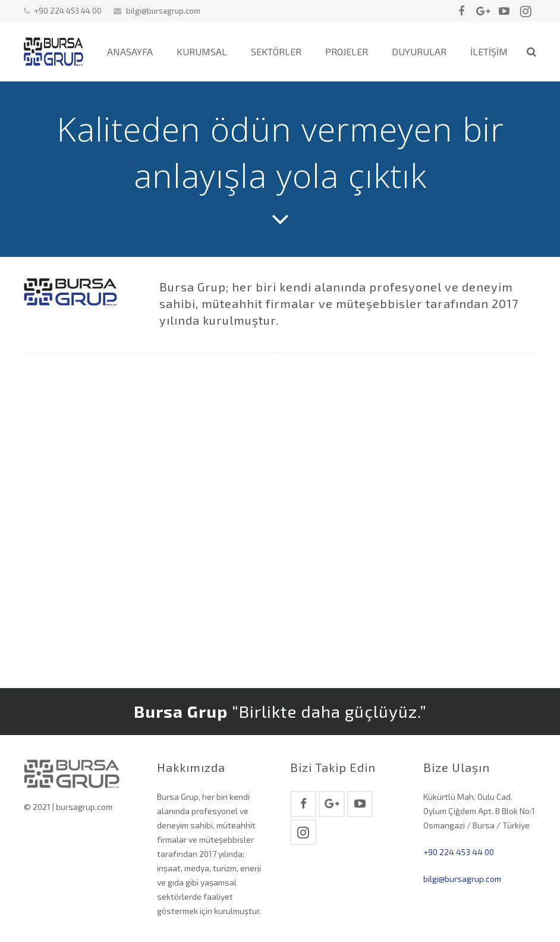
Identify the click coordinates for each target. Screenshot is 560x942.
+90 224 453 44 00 (459, 852)
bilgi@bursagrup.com (163, 11)
